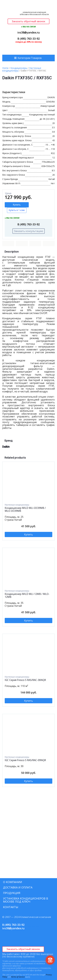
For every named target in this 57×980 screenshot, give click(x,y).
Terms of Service (18, 977)
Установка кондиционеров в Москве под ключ (26, 900)
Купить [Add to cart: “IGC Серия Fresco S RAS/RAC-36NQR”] (28, 701)
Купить (17, 205)
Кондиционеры (19, 68)
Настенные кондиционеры (17, 505)
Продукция (12, 893)
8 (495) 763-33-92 (29, 39)
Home (5, 68)
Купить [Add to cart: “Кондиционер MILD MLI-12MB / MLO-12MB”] (28, 621)
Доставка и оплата (18, 887)
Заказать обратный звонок (28, 21)
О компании (13, 882)
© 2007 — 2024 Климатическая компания (27, 917)
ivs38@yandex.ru (29, 32)
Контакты (11, 907)
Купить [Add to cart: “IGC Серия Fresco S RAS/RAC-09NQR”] (28, 781)
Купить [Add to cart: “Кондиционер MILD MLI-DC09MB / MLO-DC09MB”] (28, 534)
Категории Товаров (30, 58)
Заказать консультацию (29, 231)
